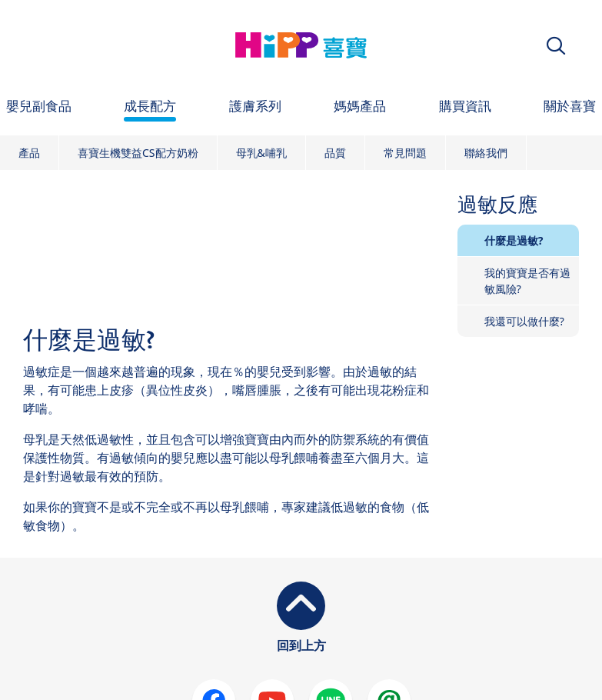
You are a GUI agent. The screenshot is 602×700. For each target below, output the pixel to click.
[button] (556, 46)
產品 (29, 153)
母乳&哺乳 (261, 153)
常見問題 (405, 153)
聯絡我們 (486, 153)
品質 (335, 153)
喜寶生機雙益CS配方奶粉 (138, 153)
